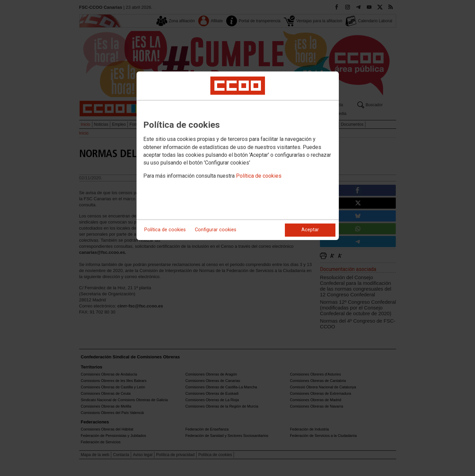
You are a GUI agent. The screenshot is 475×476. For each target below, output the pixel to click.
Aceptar (310, 230)
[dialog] (238, 156)
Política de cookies (259, 176)
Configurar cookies (216, 230)
